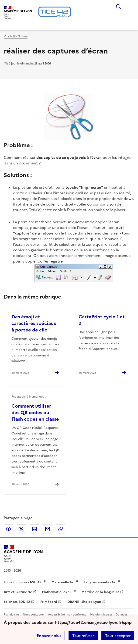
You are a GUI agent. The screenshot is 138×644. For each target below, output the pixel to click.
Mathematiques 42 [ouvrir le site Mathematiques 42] (57, 592)
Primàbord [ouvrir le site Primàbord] (49, 602)
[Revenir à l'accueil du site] (23, 554)
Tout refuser (83, 636)
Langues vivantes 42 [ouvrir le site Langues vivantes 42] (100, 582)
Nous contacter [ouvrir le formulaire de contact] (33, 615)
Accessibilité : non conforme (67, 615)
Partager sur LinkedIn (34, 529)
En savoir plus (49, 636)
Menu (131, 7)
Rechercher (118, 7)
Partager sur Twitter (21, 529)
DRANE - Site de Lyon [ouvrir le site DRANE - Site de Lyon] (84, 602)
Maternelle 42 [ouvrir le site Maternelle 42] (62, 582)
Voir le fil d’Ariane (16, 36)
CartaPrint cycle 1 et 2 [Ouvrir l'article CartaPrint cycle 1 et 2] (102, 320)
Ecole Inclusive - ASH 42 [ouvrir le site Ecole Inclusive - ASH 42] (22, 582)
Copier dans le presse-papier (61, 529)
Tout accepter (118, 636)
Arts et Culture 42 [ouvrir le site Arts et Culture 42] (18, 592)
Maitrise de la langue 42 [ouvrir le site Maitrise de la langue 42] (100, 592)
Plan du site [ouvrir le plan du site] (11, 615)
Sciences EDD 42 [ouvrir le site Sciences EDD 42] (17, 602)
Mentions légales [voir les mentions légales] (101, 615)
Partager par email (48, 529)
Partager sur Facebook (8, 529)
